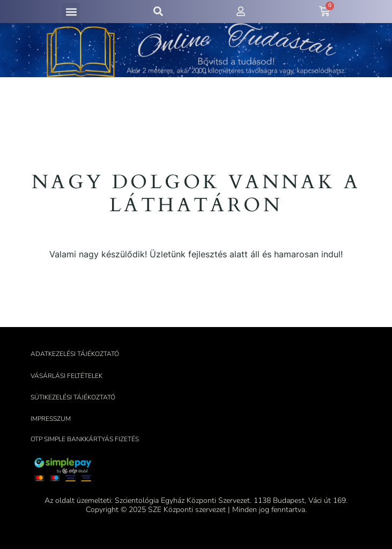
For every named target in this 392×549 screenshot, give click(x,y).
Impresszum (51, 419)
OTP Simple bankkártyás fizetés (85, 439)
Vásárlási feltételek (66, 376)
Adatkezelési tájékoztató (75, 354)
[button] (71, 12)
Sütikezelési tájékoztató (73, 397)
